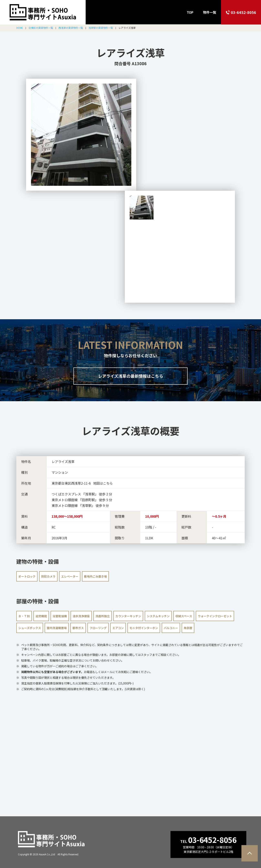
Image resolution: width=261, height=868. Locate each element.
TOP (190, 12)
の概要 (131, 431)
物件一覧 (210, 12)
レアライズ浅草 (131, 53)
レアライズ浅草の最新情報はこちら (131, 376)
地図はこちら (103, 483)
